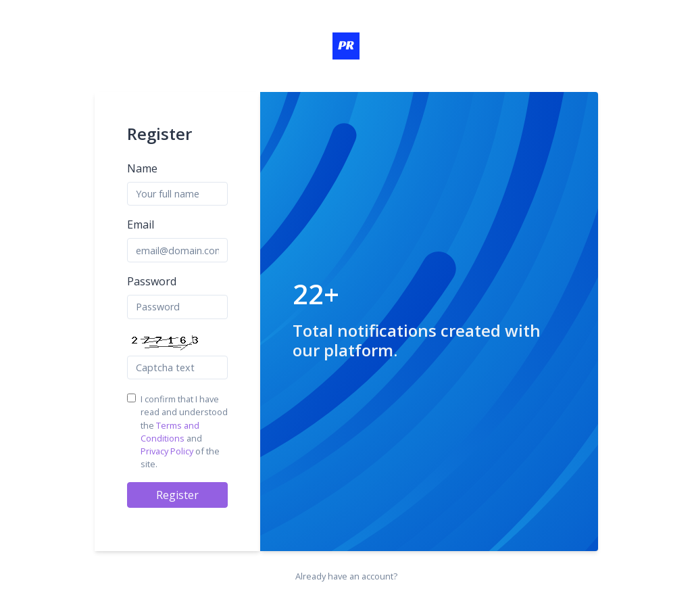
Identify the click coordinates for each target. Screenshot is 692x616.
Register (177, 495)
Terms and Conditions (170, 432)
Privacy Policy (167, 451)
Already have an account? (346, 576)
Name (142, 168)
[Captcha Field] (177, 368)
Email (141, 224)
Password (152, 281)
